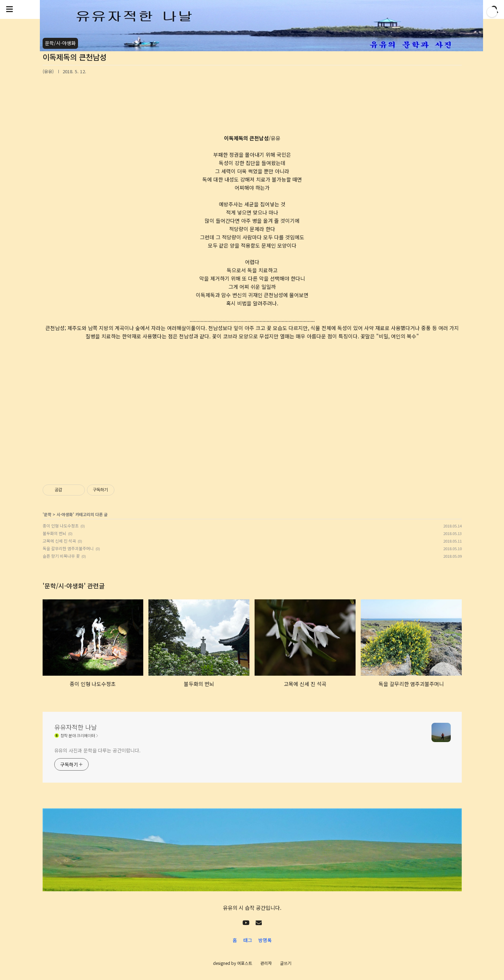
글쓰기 (286, 963)
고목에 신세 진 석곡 (59, 541)
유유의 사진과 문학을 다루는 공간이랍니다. (98, 750)
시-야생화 (65, 514)
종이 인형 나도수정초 (61, 526)
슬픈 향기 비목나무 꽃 (61, 556)
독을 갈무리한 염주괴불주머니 (68, 548)
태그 (248, 940)
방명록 (265, 940)
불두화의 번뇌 (54, 533)
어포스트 (245, 963)
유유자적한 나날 (76, 727)
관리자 (266, 963)
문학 (48, 514)
